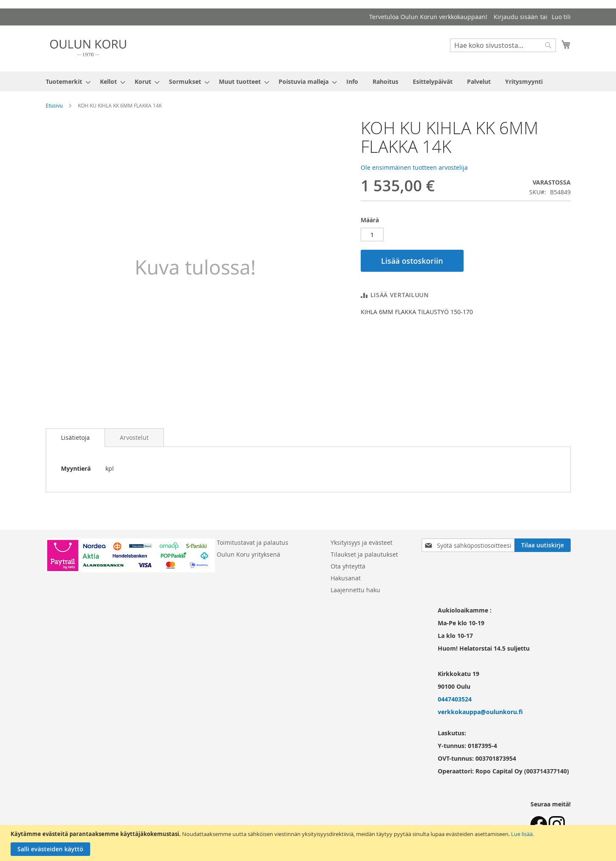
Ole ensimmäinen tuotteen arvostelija (414, 167)
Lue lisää (522, 834)
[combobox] (503, 45)
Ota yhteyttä (348, 566)
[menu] (308, 81)
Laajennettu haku (355, 590)
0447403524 (455, 699)
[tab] (75, 438)
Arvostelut (134, 437)
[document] (309, 843)
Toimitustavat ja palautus (253, 542)
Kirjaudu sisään (516, 17)
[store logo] (88, 48)
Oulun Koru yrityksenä (249, 554)
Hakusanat (346, 578)
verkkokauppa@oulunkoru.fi (480, 712)
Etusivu (54, 105)
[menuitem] (66, 81)
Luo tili (561, 17)
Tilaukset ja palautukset (364, 554)
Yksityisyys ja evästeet (362, 542)
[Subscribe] (543, 545)
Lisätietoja (75, 437)
